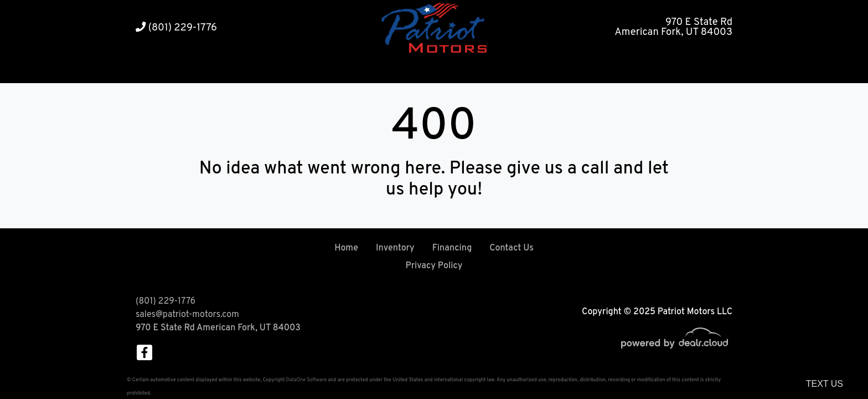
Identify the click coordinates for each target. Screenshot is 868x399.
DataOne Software (306, 380)
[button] (401, 70)
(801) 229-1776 (176, 28)
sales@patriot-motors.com (187, 315)
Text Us (825, 384)
